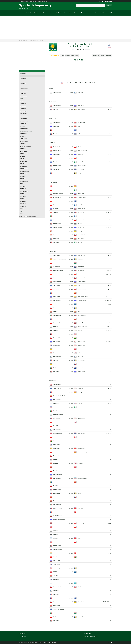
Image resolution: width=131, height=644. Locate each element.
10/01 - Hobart (23, 164)
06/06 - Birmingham (24, 144)
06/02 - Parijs (23, 104)
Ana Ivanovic (80, 134)
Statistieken (96, 56)
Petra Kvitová (80, 356)
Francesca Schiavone (82, 162)
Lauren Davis (80, 508)
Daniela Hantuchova (82, 289)
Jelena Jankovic (81, 169)
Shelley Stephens (81, 255)
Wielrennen (44, 13)
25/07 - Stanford (24, 119)
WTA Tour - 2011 (32, 71)
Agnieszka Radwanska (82, 150)
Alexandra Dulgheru (82, 308)
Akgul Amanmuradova (82, 478)
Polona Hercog (81, 523)
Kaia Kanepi (80, 223)
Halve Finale (53, 102)
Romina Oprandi (81, 553)
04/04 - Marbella (24, 174)
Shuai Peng (80, 126)
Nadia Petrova (81, 158)
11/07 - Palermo (24, 194)
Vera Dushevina (81, 527)
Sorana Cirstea (81, 617)
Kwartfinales (53, 118)
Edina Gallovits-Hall (82, 568)
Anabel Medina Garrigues (83, 296)
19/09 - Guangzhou (24, 154)
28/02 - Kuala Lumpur (25, 171)
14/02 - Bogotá (23, 136)
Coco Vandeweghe (82, 345)
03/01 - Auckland (24, 161)
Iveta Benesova (81, 270)
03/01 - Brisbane (24, 159)
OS (111, 13)
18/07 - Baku (23, 196)
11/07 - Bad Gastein (24, 191)
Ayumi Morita (80, 463)
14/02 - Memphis (24, 134)
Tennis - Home (23, 67)
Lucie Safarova (81, 364)
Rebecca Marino (81, 437)
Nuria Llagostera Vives (82, 392)
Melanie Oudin (81, 334)
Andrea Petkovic (81, 239)
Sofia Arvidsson (81, 304)
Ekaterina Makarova (82, 282)
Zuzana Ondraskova (82, 315)
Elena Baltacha (81, 267)
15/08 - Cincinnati (24, 149)
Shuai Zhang (80, 293)
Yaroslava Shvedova (82, 583)
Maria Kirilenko (81, 194)
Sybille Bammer (81, 349)
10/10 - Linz (23, 126)
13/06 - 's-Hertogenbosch (25, 146)
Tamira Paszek (81, 467)
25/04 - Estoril (23, 179)
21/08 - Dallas (23, 201)
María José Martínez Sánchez (84, 186)
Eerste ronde (53, 381)
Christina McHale (81, 209)
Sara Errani (80, 242)
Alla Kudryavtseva (81, 371)
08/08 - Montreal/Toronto (25, 91)
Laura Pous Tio (81, 285)
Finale (51, 89)
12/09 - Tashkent (24, 204)
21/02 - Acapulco (24, 139)
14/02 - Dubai (23, 106)
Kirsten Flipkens (81, 493)
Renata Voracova (81, 497)
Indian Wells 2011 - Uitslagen (37, 41)
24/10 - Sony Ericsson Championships (28, 214)
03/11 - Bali (23, 156)
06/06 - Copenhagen (24, 184)
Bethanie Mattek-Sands (83, 326)
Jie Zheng (80, 482)
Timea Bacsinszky (81, 341)
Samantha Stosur (81, 201)
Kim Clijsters (80, 173)
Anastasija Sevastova (82, 323)
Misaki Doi (80, 422)
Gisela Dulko (80, 330)
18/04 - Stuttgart (24, 111)
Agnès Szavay (81, 263)
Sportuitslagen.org (25, 5)
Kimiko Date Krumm (82, 353)
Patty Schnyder (81, 512)
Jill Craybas (80, 403)
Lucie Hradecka (81, 212)
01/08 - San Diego (24, 89)
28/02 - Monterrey (24, 169)
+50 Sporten (104, 13)
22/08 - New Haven (24, 121)
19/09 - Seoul (23, 206)
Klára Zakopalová (81, 278)
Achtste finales (53, 143)
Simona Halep (81, 259)
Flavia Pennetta (81, 190)
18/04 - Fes (23, 176)
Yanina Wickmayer (82, 109)
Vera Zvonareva (81, 227)
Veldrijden (36, 13)
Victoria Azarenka (81, 122)
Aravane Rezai (81, 205)
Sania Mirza (80, 338)
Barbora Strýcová (81, 235)
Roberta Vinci (80, 407)
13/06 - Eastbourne (24, 116)
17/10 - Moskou (23, 96)
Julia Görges (80, 231)
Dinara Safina (80, 154)
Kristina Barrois (81, 602)
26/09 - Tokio (23, 94)
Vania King (80, 538)
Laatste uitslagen (45, 1)
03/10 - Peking (23, 124)
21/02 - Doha (23, 109)
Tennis (52, 13)
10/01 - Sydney (23, 101)
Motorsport (89, 13)
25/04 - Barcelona (24, 181)
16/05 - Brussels (24, 114)
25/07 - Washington (24, 199)
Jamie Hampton (81, 388)
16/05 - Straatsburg (24, 141)
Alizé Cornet (80, 216)
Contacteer (23, 636)
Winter (96, 13)
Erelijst (102, 56)
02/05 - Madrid (23, 84)
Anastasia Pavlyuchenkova (83, 220)
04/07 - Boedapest (24, 189)
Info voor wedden (24, 1)
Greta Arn (80, 613)
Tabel (62, 56)
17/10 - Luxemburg (24, 129)
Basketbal (59, 13)
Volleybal (67, 13)
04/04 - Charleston (24, 81)
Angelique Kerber (81, 448)
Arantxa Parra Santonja (83, 452)
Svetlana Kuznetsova (82, 300)
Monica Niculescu (81, 360)
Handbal (81, 13)
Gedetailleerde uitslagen (72, 56)
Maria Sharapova (81, 106)
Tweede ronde (53, 251)
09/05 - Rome (23, 86)
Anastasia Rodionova (82, 598)
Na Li (79, 312)
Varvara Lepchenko (82, 418)
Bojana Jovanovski (82, 433)
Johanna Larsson (81, 572)
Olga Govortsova (81, 557)
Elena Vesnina (81, 542)
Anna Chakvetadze (82, 274)
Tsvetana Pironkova (82, 319)
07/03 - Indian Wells (25, 76)
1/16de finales (53, 182)
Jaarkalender (35, 1)
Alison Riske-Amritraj (82, 587)
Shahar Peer (80, 130)
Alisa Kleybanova (81, 147)
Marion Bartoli (81, 92)
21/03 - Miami (23, 79)
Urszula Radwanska (82, 197)
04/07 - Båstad (23, 186)
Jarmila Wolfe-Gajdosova (83, 368)
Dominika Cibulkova (82, 165)
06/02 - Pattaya (23, 166)
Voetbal (28, 13)
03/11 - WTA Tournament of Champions (27, 216)
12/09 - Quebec (23, 151)
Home (23, 13)
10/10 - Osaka (23, 209)
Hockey (74, 13)
